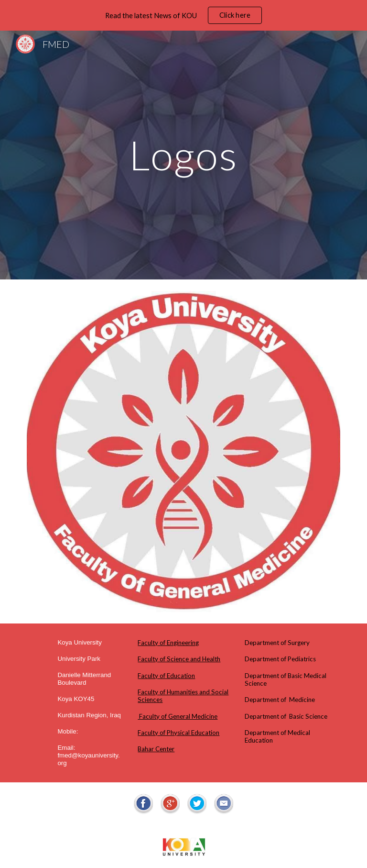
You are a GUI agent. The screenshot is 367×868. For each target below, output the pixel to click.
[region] (183, 15)
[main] (183, 155)
